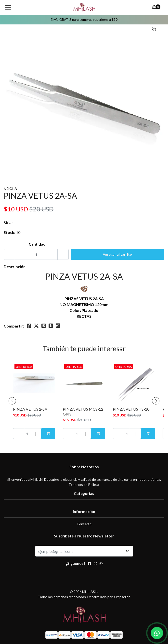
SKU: (8, 223)
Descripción (15, 267)
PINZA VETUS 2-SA (30, 409)
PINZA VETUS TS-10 (131, 409)
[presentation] (12, 401)
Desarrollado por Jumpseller (109, 597)
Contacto (84, 524)
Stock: (9, 232)
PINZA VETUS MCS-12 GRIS (83, 411)
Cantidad (37, 244)
